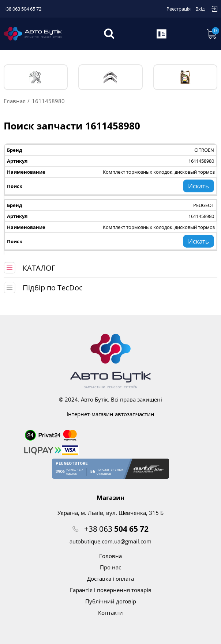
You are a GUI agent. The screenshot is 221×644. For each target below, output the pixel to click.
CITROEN (204, 150)
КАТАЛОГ (39, 268)
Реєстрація (179, 9)
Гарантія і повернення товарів (111, 590)
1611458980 (201, 161)
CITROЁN (110, 77)
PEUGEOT (36, 77)
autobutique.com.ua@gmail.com (110, 541)
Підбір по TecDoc (53, 288)
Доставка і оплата (110, 579)
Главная (15, 101)
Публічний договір (111, 601)
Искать (198, 186)
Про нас (110, 567)
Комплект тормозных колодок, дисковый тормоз (159, 172)
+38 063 (116, 529)
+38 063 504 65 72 (23, 9)
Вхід (200, 9)
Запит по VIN (162, 34)
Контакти (110, 613)
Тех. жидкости (185, 77)
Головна (110, 556)
